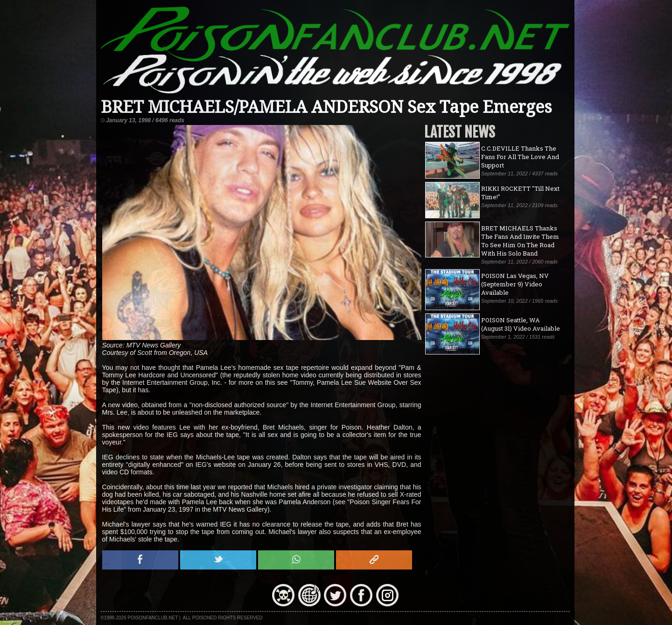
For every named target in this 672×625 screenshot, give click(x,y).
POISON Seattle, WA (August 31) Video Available (521, 324)
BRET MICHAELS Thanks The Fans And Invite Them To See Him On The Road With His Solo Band (520, 241)
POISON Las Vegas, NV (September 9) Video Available (515, 284)
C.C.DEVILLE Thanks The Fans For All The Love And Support (520, 157)
